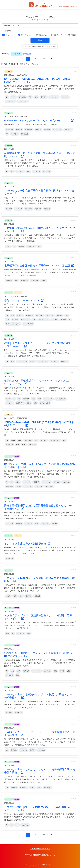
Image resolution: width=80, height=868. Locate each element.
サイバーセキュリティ (13, 324)
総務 (36, 97)
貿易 (15, 596)
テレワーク (20, 171)
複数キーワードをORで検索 (64, 35)
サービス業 (32, 445)
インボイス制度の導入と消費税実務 (27, 544)
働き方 (8, 246)
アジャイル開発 (45, 403)
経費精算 (54, 524)
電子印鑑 (38, 209)
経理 (39, 246)
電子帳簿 (44, 97)
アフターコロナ (23, 101)
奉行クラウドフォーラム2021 (24, 300)
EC (13, 634)
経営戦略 (60, 316)
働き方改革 (10, 130)
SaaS (64, 440)
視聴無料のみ (42, 35)
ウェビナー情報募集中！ (68, 7)
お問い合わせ (50, 855)
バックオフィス (43, 361)
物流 (33, 399)
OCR (12, 171)
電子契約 (9, 209)
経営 (12, 361)
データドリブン (22, 361)
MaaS (13, 440)
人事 (7, 320)
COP (18, 445)
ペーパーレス (54, 97)
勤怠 (18, 675)
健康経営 (38, 130)
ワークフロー (10, 101)
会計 (30, 97)
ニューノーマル (28, 324)
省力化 (18, 486)
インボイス (65, 97)
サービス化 (49, 486)
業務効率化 (22, 97)
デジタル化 (39, 486)
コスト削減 (50, 316)
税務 (34, 320)
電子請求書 (47, 171)
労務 (55, 671)
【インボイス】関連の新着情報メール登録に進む (40, 46)
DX (7, 97)
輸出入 (8, 596)
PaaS (24, 445)
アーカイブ (26, 35)
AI (7, 171)
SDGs (20, 440)
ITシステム (14, 134)
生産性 (13, 97)
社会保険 (63, 320)
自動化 (18, 482)
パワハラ (54, 320)
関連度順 (27, 54)
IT (70, 320)
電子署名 (47, 209)
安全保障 (37, 596)
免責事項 (39, 855)
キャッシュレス (44, 320)
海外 (21, 596)
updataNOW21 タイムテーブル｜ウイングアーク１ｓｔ (39, 120)
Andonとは (29, 855)
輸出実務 (28, 596)
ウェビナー (10, 35)
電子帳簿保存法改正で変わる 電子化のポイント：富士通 (39, 266)
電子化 (44, 281)
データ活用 (25, 134)
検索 (40, 40)
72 (44, 59)
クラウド (20, 316)
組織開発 (19, 130)
